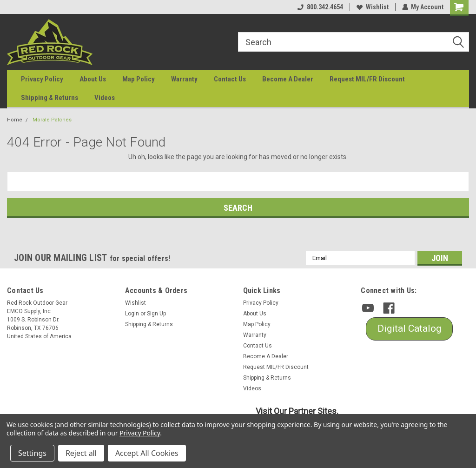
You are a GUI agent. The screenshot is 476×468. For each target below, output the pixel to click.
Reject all (81, 453)
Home (15, 120)
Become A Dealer (288, 79)
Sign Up (156, 314)
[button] (409, 329)
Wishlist (372, 7)
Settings (32, 453)
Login (132, 314)
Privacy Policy (42, 79)
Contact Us (230, 79)
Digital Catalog (409, 328)
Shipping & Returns (50, 98)
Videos (105, 98)
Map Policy (139, 79)
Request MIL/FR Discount (367, 79)
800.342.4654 (320, 7)
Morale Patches (52, 120)
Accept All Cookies (147, 453)
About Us (93, 79)
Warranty (184, 79)
